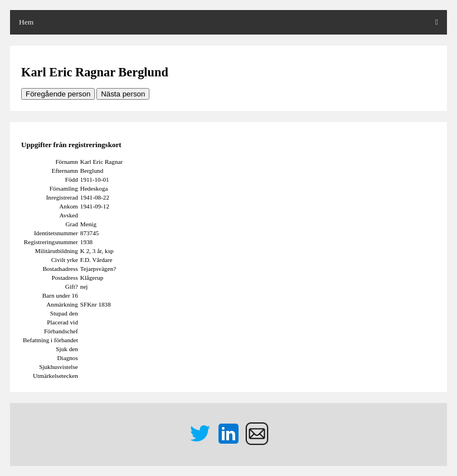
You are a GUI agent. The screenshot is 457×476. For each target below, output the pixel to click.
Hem (26, 22)
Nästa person (123, 94)
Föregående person (58, 94)
